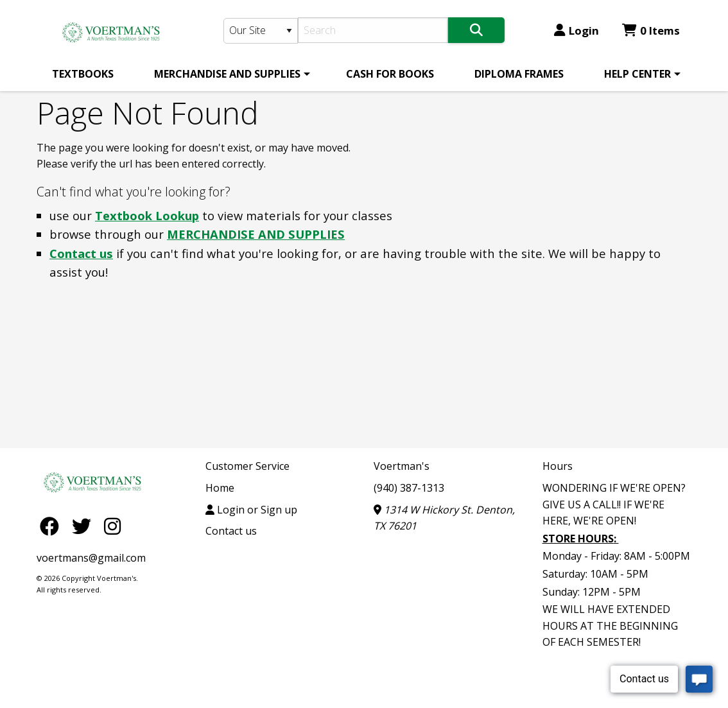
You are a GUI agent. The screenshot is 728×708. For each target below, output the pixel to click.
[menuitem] (83, 74)
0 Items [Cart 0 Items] (651, 30)
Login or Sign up (251, 510)
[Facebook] (53, 525)
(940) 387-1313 (409, 488)
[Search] (373, 30)
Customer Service (247, 466)
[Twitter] (85, 525)
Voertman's (402, 466)
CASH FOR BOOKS (390, 74)
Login (576, 30)
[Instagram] (112, 525)
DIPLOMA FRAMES (519, 74)
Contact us (81, 253)
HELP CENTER (637, 74)
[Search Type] (261, 31)
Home (220, 488)
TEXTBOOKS (83, 74)
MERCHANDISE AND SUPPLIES (227, 74)
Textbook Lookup (147, 215)
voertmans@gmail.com (91, 558)
